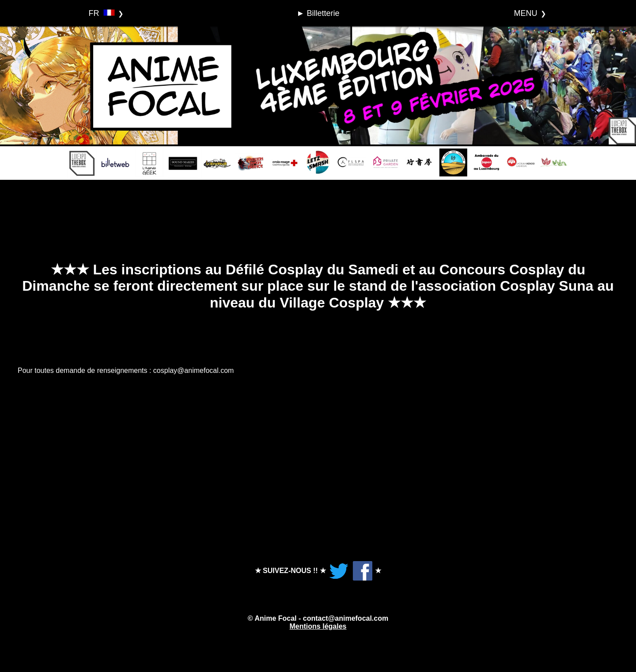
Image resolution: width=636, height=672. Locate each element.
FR (102, 13)
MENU (526, 13)
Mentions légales (318, 626)
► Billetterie (318, 13)
